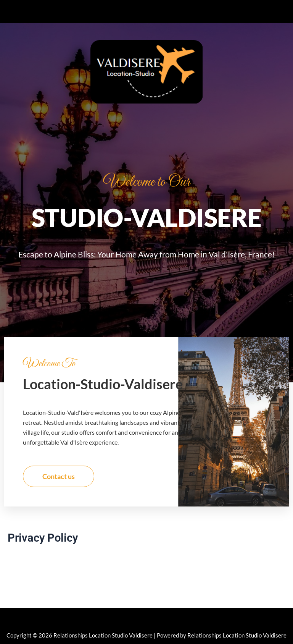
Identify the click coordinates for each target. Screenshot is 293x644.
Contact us (59, 476)
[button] (146, 11)
